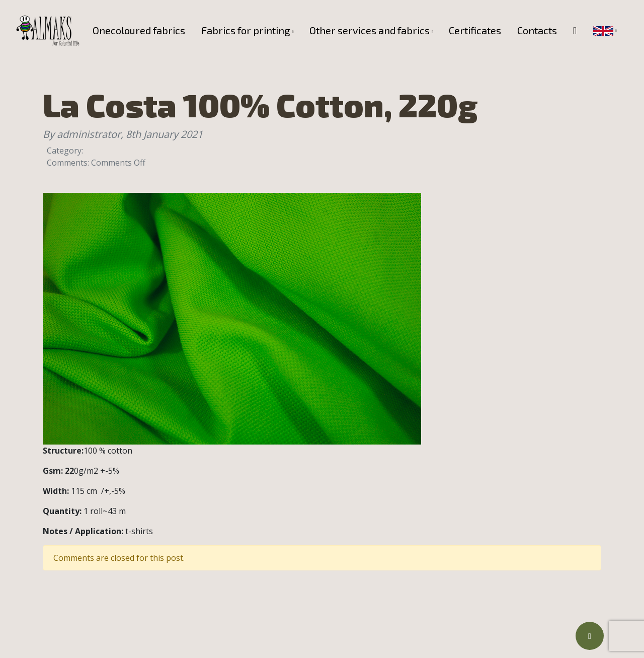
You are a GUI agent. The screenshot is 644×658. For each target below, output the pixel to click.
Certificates (475, 30)
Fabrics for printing (246, 30)
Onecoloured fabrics (139, 30)
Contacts (537, 30)
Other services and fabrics (370, 30)
